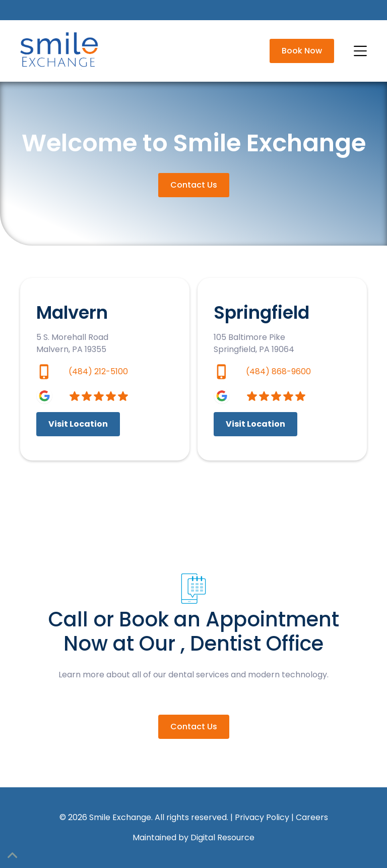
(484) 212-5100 (98, 371)
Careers (312, 817)
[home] (60, 51)
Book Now (302, 51)
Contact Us (194, 185)
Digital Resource (222, 837)
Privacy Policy (262, 817)
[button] (359, 51)
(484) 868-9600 (278, 371)
